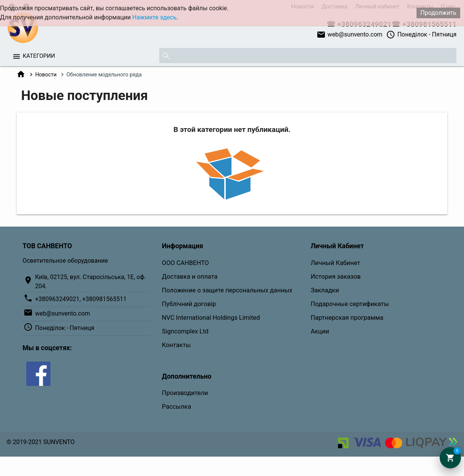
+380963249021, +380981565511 (81, 299)
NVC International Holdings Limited (211, 318)
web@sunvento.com (350, 35)
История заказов (336, 277)
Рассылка (177, 407)
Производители (185, 393)
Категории (39, 56)
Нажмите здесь (154, 17)
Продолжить (438, 13)
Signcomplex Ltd (185, 331)
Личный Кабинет (335, 263)
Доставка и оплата (190, 277)
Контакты (176, 345)
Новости (46, 75)
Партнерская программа (347, 318)
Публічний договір (189, 304)
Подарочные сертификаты (350, 304)
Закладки (325, 290)
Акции (320, 331)
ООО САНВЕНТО (185, 263)
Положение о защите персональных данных (227, 290)
